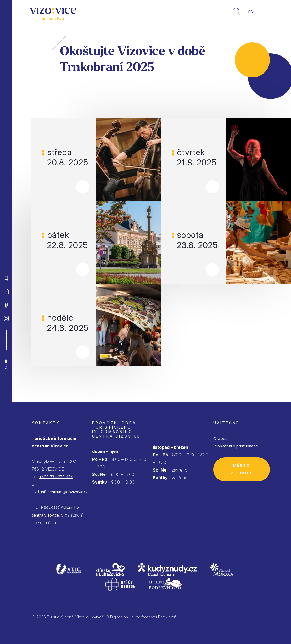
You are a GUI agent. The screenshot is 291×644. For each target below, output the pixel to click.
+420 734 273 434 (56, 477)
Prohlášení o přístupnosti (236, 446)
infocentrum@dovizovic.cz (64, 492)
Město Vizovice (242, 469)
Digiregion (119, 617)
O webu (220, 438)
